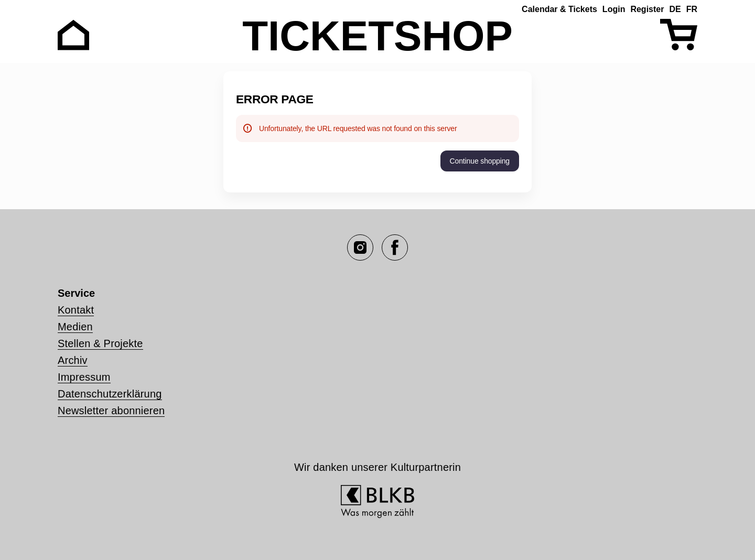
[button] (480, 161)
